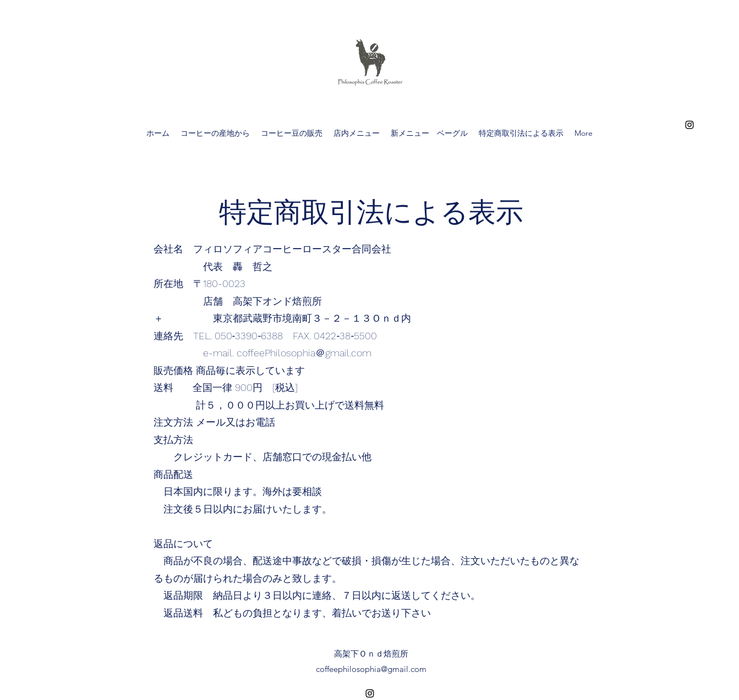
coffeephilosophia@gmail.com (371, 669)
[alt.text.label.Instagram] (689, 125)
